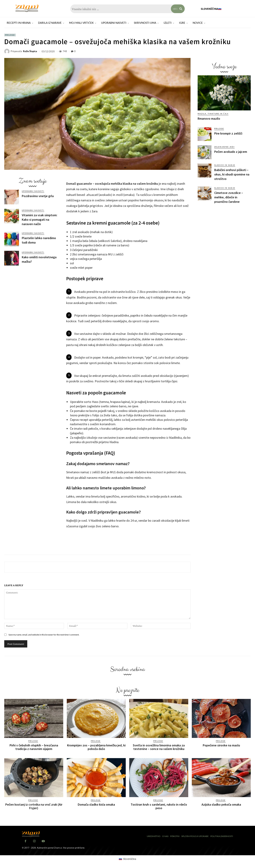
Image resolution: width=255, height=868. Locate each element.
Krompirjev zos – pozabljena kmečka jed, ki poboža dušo (96, 747)
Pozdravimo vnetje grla (38, 196)
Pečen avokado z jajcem (231, 152)
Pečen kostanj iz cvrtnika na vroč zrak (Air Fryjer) (34, 806)
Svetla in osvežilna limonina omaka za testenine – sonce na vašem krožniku (159, 747)
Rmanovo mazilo (209, 118)
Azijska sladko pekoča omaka (221, 804)
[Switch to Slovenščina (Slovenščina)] (127, 859)
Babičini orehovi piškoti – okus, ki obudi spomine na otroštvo (232, 174)
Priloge (10, 35)
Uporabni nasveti (33, 191)
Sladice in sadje (225, 165)
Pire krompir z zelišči (228, 133)
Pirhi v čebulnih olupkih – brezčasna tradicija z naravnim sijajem (34, 747)
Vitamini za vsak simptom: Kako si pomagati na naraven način (39, 220)
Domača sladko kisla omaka (96, 804)
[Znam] (27, 8)
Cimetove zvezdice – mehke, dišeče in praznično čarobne (229, 197)
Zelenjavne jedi (224, 147)
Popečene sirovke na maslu (221, 745)
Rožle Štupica (30, 51)
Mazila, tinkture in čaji (213, 114)
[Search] (178, 9)
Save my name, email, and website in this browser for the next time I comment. (44, 635)
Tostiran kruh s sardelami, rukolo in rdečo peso (159, 806)
